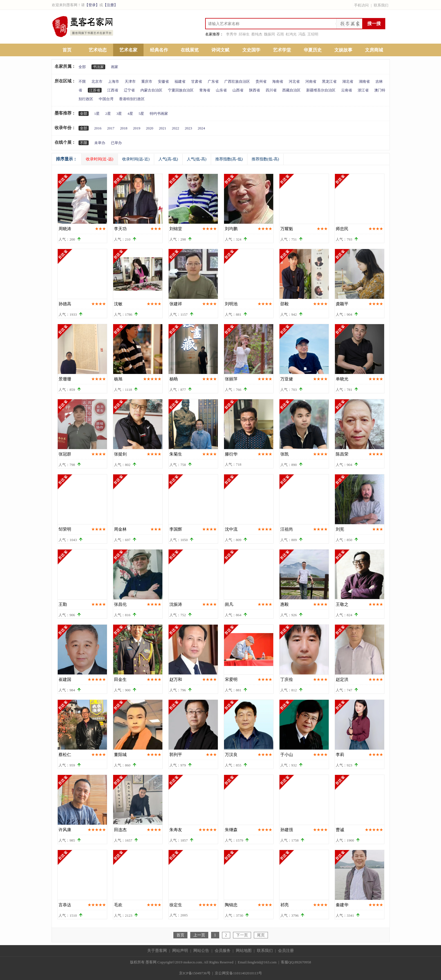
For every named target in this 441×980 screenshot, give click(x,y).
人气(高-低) (168, 159)
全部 (82, 67)
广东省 (213, 81)
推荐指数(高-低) (229, 159)
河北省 (294, 81)
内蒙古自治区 (151, 90)
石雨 (280, 34)
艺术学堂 (282, 50)
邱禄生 (244, 34)
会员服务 (223, 951)
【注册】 (110, 5)
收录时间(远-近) (136, 159)
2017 (111, 128)
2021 (163, 128)
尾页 (261, 935)
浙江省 (363, 90)
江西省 (113, 90)
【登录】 (92, 5)
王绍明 (313, 34)
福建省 (180, 81)
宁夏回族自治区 (181, 90)
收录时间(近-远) (100, 159)
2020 (150, 128)
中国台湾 (106, 99)
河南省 (311, 81)
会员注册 (286, 951)
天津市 (130, 81)
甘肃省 (197, 81)
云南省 (347, 90)
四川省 (271, 90)
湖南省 (364, 81)
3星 (119, 114)
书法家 (98, 67)
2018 (124, 128)
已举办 (116, 143)
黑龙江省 (329, 81)
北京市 (97, 81)
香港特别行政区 (132, 99)
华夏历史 (313, 50)
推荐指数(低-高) (265, 159)
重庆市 (147, 81)
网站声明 (180, 951)
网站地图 (244, 951)
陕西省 (255, 90)
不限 (82, 81)
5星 (142, 114)
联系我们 (381, 5)
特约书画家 (159, 114)
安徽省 (163, 81)
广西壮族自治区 (237, 81)
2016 (98, 128)
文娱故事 (343, 50)
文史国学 (251, 50)
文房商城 (374, 50)
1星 (97, 114)
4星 (130, 114)
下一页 (242, 935)
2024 (202, 128)
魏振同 (269, 34)
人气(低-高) (197, 159)
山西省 (238, 90)
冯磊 (302, 34)
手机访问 (361, 5)
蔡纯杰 (257, 34)
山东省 (221, 90)
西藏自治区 (291, 90)
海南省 (278, 81)
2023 (189, 128)
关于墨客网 (157, 951)
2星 (108, 114)
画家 (115, 67)
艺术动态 (98, 50)
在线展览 (190, 50)
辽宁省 (129, 90)
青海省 (205, 90)
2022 (176, 128)
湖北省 (348, 81)
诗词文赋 (220, 50)
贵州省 (261, 81)
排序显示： (67, 159)
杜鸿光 (291, 34)
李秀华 (231, 34)
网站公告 (201, 951)
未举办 (100, 143)
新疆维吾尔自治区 (321, 90)
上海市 (114, 81)
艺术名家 (128, 50)
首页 (67, 50)
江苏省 (95, 90)
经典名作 (159, 50)
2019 (137, 128)
